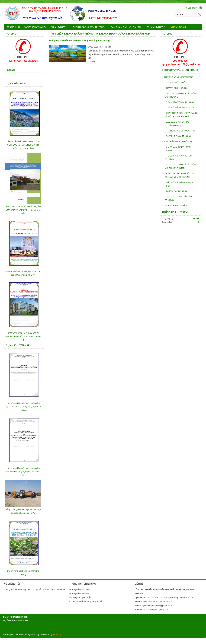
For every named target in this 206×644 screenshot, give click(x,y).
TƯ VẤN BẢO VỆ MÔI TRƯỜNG (178, 77)
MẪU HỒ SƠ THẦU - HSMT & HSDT (179, 184)
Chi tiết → (93, 62)
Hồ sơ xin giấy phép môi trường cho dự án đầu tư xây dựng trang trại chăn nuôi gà (23, 406)
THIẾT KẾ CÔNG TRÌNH (176, 191)
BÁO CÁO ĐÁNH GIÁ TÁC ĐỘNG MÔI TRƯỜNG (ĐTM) (181, 166)
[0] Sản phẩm (191, 8)
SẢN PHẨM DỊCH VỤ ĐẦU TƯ (177, 142)
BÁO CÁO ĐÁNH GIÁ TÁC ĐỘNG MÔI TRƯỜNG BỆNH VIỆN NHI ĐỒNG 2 (23, 336)
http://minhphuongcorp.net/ (156, 610)
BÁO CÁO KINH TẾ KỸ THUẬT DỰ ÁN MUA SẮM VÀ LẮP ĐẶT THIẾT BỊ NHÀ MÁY (23, 210)
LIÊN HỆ (40, 34)
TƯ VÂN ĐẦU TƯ (157, 27)
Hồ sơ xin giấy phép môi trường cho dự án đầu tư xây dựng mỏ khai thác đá (23, 472)
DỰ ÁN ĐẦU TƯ (60, 27)
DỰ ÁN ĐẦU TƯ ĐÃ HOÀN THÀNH (178, 149)
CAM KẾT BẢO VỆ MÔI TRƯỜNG (181, 108)
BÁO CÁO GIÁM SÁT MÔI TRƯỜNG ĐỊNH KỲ (177, 124)
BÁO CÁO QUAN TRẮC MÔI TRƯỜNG (179, 198)
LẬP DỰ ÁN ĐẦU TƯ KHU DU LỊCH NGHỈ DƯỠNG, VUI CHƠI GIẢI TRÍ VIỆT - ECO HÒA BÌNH (23, 145)
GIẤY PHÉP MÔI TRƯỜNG (178, 136)
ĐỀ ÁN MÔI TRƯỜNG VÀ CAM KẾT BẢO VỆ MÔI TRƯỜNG (180, 175)
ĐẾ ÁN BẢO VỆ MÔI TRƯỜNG (179, 102)
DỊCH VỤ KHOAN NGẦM (175, 206)
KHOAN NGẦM (180, 27)
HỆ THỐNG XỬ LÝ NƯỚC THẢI (180, 131)
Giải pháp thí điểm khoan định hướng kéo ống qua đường (79, 41)
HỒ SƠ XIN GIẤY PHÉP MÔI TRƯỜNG (179, 158)
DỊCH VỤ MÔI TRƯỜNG (177, 83)
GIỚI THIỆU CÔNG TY (35, 27)
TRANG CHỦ (13, 27)
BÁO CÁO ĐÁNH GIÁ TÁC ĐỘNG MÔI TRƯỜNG (181, 95)
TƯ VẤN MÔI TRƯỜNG (176, 88)
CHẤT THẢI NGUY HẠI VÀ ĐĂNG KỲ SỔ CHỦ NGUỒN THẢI (181, 115)
